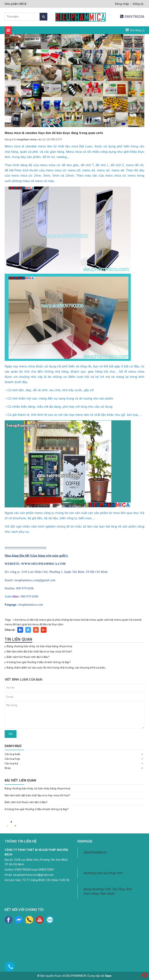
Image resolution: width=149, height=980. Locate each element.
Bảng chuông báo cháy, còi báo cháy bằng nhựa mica (39, 646)
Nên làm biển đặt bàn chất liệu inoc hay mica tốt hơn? (39, 652)
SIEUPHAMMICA (95, 852)
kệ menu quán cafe (98, 620)
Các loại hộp (12, 759)
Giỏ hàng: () (135, 30)
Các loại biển (13, 754)
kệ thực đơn (56, 624)
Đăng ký (138, 4)
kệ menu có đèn (25, 620)
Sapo (108, 976)
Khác (8, 768)
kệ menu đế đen (38, 624)
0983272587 (46, 870)
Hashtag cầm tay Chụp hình (103, 873)
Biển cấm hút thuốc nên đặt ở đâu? (28, 657)
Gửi (11, 734)
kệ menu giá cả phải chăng (52, 620)
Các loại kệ (11, 763)
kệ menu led (77, 620)
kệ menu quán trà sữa (124, 620)
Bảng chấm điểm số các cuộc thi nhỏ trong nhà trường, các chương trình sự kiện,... (57, 668)
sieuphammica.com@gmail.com (33, 875)
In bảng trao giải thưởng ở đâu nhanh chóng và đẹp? (39, 662)
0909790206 (135, 17)
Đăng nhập (122, 4)
